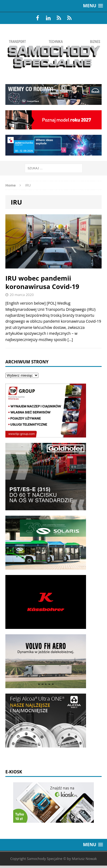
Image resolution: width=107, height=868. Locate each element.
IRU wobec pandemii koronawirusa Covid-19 (42, 282)
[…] (70, 340)
